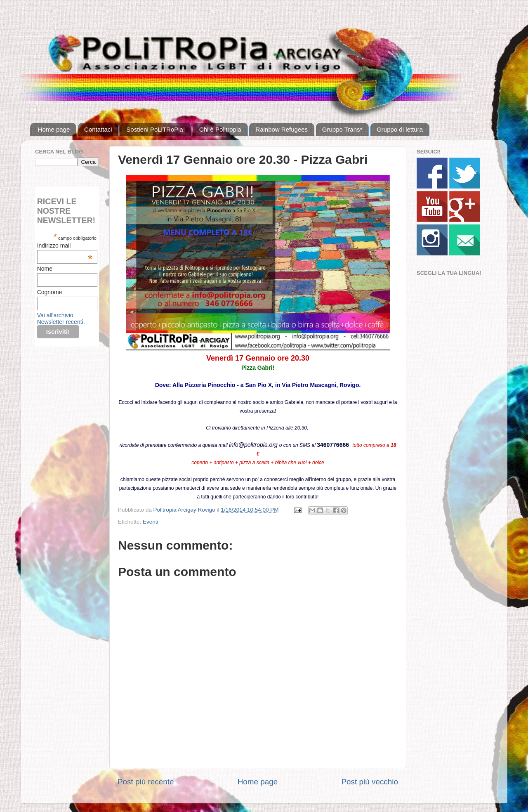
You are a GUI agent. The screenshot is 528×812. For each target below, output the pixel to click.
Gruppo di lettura (400, 129)
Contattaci (98, 129)
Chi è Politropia (220, 129)
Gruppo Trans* (342, 129)
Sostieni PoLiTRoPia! (156, 129)
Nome (45, 269)
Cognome (50, 292)
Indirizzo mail (65, 245)
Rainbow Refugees (282, 129)
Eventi (151, 522)
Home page (54, 129)
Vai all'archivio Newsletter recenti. (61, 319)
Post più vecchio (370, 782)
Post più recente (146, 782)
